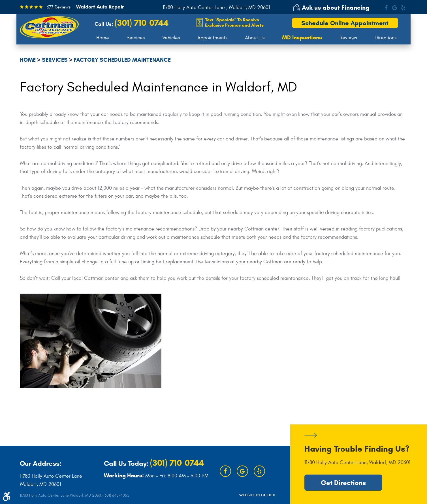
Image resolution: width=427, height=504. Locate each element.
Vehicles (171, 38)
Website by (257, 495)
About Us (255, 38)
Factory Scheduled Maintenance (122, 60)
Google (394, 8)
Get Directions (343, 483)
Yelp (403, 8)
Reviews (348, 38)
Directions (386, 38)
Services (136, 38)
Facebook (386, 8)
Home (103, 38)
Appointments (212, 38)
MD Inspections (302, 38)
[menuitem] (103, 38)
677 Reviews (59, 7)
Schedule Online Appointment (345, 23)
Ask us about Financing (336, 8)
